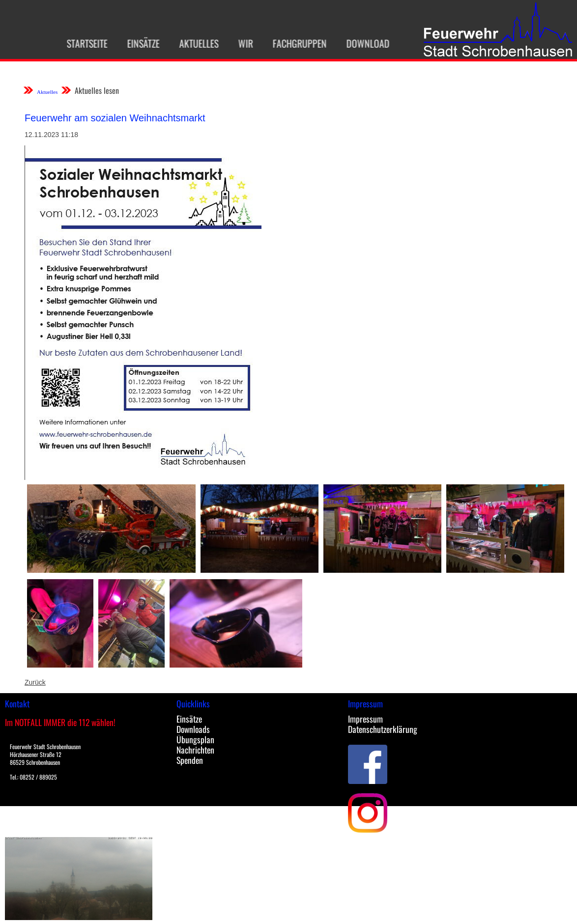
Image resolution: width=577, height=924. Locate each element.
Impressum (365, 719)
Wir (242, 43)
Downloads (193, 729)
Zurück (35, 682)
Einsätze (140, 43)
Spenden (190, 760)
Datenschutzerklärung (383, 729)
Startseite (84, 43)
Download (365, 43)
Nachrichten (195, 750)
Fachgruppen (296, 43)
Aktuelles (196, 43)
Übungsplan (195, 739)
